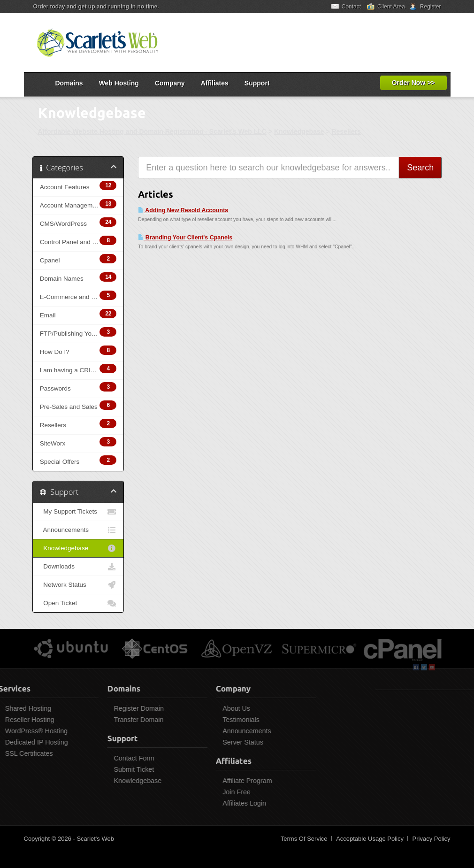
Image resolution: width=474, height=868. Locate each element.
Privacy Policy (432, 839)
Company (170, 83)
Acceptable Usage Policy (370, 839)
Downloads (78, 567)
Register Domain (112, 708)
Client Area (391, 7)
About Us (210, 708)
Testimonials (214, 720)
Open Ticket (78, 603)
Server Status (216, 742)
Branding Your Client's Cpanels (185, 238)
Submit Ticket (107, 769)
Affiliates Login (218, 803)
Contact (351, 7)
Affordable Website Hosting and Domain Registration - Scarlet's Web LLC (152, 131)
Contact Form (107, 758)
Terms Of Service (304, 839)
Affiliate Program (220, 781)
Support (257, 83)
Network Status (78, 585)
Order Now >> (413, 83)
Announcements (78, 530)
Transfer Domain (112, 720)
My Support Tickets (78, 512)
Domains (69, 83)
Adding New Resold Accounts (183, 210)
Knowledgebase (299, 131)
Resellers (346, 131)
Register (431, 7)
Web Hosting (119, 83)
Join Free (210, 792)
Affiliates (215, 83)
